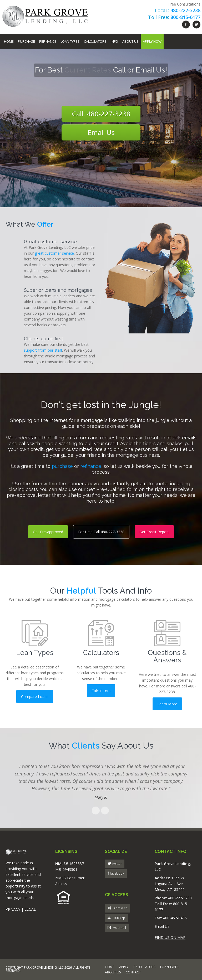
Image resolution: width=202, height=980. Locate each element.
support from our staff (43, 350)
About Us (130, 41)
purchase (62, 466)
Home (9, 41)
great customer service (54, 253)
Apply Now (152, 41)
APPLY (124, 967)
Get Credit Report (154, 532)
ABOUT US (113, 973)
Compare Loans (35, 697)
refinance (91, 466)
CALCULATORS (144, 967)
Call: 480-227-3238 (101, 114)
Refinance (48, 41)
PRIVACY (13, 909)
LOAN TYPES (169, 967)
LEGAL (30, 909)
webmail (117, 928)
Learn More (167, 704)
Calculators (95, 41)
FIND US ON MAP (170, 937)
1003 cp (116, 918)
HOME (110, 967)
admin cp (118, 908)
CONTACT (133, 973)
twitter (117, 864)
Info (114, 41)
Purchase (26, 41)
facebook (117, 873)
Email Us (101, 132)
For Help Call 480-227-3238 (101, 532)
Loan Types (70, 41)
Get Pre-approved (48, 532)
